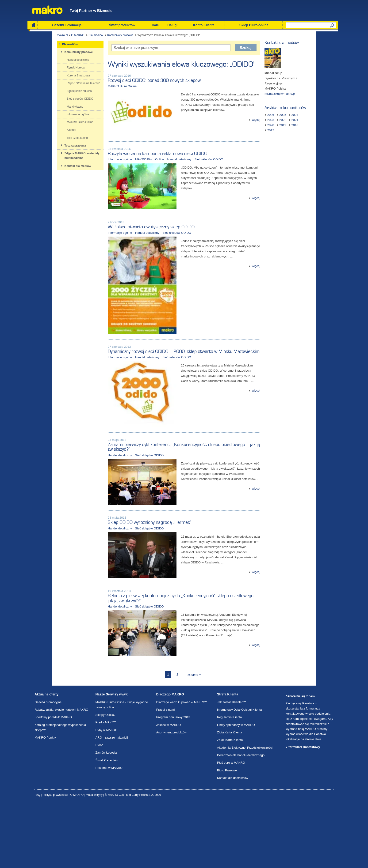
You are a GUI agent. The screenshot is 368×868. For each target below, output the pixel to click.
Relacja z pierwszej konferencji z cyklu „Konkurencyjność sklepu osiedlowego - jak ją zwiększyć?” (174, 655)
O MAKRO (56, 36)
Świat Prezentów (107, 825)
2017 (296, 121)
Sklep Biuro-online (254, 25)
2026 (284, 111)
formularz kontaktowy (304, 812)
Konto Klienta (204, 25)
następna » (193, 739)
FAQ (38, 860)
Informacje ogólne (106, 168)
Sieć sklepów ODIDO (195, 168)
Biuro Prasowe (227, 835)
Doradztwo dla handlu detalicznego (241, 820)
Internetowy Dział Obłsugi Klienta (240, 775)
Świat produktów (122, 25)
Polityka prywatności (56, 860)
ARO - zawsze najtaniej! (112, 802)
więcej (269, 115)
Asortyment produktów (171, 797)
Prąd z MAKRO (106, 787)
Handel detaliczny (166, 168)
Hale (155, 25)
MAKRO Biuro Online (109, 87)
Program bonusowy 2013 (173, 782)
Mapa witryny (95, 860)
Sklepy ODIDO (105, 780)
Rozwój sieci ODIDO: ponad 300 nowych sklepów (141, 81)
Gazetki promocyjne (48, 767)
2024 (308, 111)
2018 (284, 121)
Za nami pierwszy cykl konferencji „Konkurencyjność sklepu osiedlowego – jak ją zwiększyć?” (182, 490)
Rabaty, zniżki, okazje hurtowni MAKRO (61, 775)
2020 (308, 116)
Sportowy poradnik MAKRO (53, 782)
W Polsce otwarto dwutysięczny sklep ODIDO (138, 244)
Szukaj (257, 48)
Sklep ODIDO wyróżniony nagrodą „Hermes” (136, 571)
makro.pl (40, 36)
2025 (296, 111)
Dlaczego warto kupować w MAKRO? (182, 767)
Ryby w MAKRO (106, 795)
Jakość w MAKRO (169, 790)
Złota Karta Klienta (230, 797)
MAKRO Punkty (45, 802)
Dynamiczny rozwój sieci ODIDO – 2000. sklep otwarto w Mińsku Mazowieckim (170, 385)
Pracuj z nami (166, 775)
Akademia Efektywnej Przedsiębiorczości (245, 813)
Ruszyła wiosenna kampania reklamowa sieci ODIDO (144, 162)
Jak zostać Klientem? (232, 767)
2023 (320, 111)
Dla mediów (74, 36)
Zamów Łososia (106, 818)
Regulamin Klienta (230, 782)
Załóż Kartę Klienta (230, 805)
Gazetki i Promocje (67, 25)
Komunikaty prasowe (98, 36)
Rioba (99, 810)
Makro (48, 10)
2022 (284, 116)
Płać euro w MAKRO (231, 828)
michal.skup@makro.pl (293, 89)
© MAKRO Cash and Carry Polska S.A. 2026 (133, 860)
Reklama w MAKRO (109, 833)
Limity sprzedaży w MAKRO (236, 790)
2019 (320, 116)
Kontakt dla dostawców (233, 843)
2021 (296, 116)
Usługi (172, 25)
